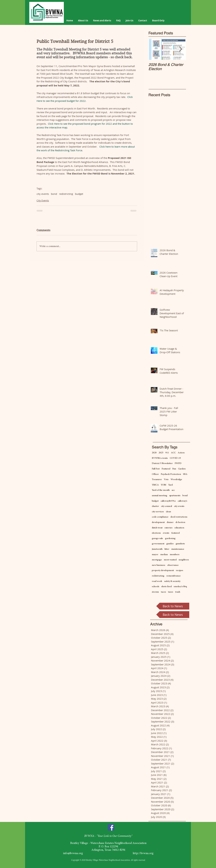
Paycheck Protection (171, 474)
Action (181, 453)
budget (79, 194)
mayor (155, 555)
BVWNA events (160, 458)
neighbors (184, 560)
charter (155, 506)
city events (43, 194)
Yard (170, 485)
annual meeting (160, 496)
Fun (174, 469)
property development (163, 571)
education (179, 528)
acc (173, 490)
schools (156, 587)
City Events (43, 200)
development (158, 522)
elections (156, 533)
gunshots (180, 544)
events (166, 533)
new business (159, 565)
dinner (170, 522)
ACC (173, 453)
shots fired (166, 587)
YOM (164, 485)
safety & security (172, 581)
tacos (164, 592)
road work (157, 581)
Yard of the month (161, 490)
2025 (161, 453)
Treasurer (157, 480)
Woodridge (176, 480)
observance (173, 565)
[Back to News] (173, 606)
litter (167, 549)
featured (175, 533)
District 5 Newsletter (162, 463)
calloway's (182, 501)
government (158, 544)
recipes (180, 571)
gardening (170, 539)
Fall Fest (156, 469)
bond (54, 194)
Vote (166, 480)
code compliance (160, 517)
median (164, 555)
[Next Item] (180, 49)
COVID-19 (175, 458)
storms (155, 592)
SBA (185, 474)
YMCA (155, 485)
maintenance (178, 549)
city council (166, 506)
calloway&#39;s (168, 501)
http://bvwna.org (143, 854)
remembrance (174, 576)
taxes (171, 592)
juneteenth (157, 549)
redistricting (66, 194)
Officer (155, 474)
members (175, 555)
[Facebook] (111, 827)
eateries (169, 528)
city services (158, 512)
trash (178, 592)
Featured (166, 469)
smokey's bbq (180, 587)
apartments (175, 496)
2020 (154, 453)
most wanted (170, 560)
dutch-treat (157, 528)
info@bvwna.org (73, 854)
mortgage (157, 560)
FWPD (178, 463)
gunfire (170, 544)
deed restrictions (179, 517)
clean (168, 512)
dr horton (180, 522)
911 (167, 453)
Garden (182, 469)
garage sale (157, 539)
